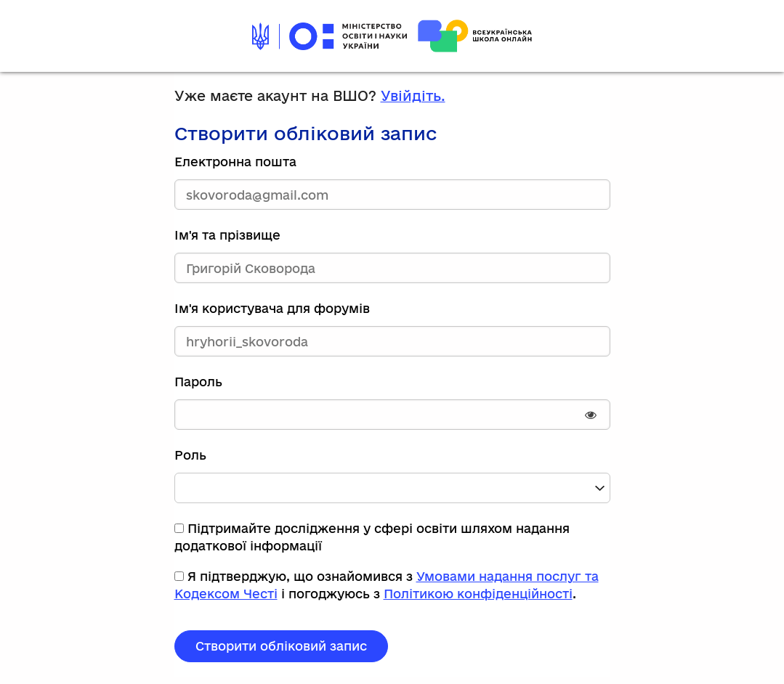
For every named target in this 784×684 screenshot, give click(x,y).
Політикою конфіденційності (478, 594)
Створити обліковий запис (281, 646)
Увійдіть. (413, 96)
